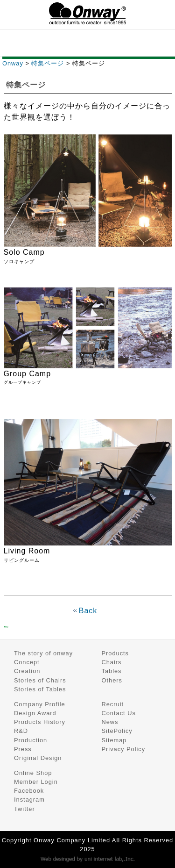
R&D (21, 731)
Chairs (112, 662)
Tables (112, 671)
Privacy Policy (124, 749)
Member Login (36, 782)
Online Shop (33, 773)
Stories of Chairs (40, 680)
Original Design (38, 758)
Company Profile (40, 704)
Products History (40, 722)
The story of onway (43, 653)
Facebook (29, 791)
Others (112, 680)
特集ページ (48, 63)
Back (88, 611)
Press (23, 749)
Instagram (29, 800)
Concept (27, 662)
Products (115, 653)
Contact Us (119, 713)
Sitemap (114, 740)
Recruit (113, 704)
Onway (13, 63)
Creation (27, 671)
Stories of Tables (40, 689)
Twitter (24, 809)
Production (31, 740)
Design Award (35, 713)
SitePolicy (117, 731)
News (110, 722)
